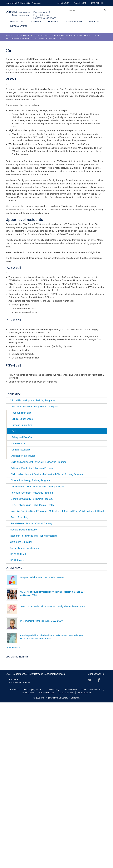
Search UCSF (80, 3)
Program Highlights (21, 576)
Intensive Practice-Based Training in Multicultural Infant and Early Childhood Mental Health (58, 675)
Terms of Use (28, 856)
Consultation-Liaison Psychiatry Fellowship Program (38, 650)
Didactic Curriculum (22, 589)
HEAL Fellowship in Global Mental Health (32, 669)
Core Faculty (18, 607)
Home (9, 35)
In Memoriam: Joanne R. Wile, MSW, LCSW (42, 784)
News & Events (19, 26)
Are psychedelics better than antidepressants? (43, 741)
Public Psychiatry (20, 681)
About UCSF (63, 3)
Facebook (101, 845)
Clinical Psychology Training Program (30, 644)
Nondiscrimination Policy (93, 853)
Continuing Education (21, 706)
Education (54, 22)
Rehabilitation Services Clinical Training (31, 687)
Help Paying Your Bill (33, 853)
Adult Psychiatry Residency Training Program (34, 570)
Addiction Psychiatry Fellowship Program (32, 632)
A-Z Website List (46, 856)
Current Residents (21, 613)
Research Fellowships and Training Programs (34, 699)
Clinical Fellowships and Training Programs (62, 35)
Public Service (74, 22)
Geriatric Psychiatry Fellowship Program (32, 663)
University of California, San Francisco (23, 3)
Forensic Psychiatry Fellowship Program (32, 656)
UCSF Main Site (66, 856)
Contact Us (14, 853)
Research (36, 22)
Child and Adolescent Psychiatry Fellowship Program (38, 626)
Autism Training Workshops (24, 712)
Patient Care (17, 22)
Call (14, 595)
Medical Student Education (24, 693)
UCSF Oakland (18, 718)
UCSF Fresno (17, 724)
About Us (94, 22)
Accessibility (53, 853)
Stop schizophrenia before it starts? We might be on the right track (53, 770)
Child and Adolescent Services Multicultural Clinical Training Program (47, 638)
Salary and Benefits (22, 601)
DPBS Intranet (85, 856)
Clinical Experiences (22, 583)
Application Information (23, 619)
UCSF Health (97, 3)
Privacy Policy (70, 853)
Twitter (91, 845)
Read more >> (13, 811)
